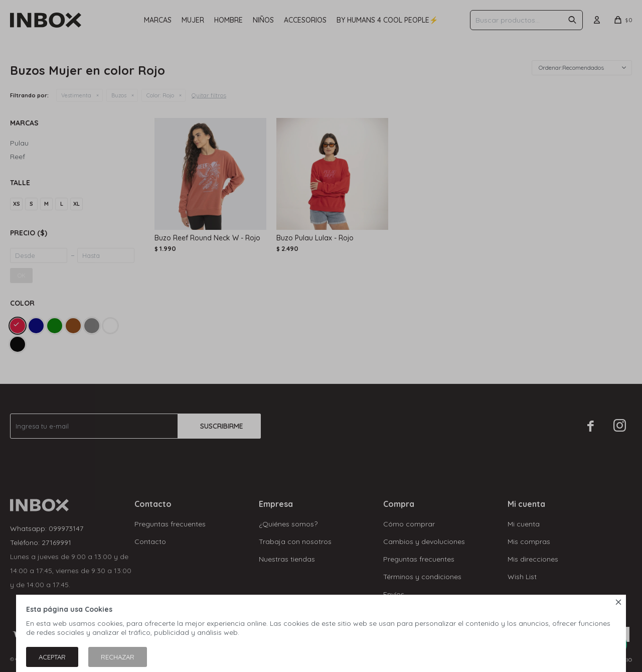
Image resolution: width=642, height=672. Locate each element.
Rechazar (118, 657)
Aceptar (52, 657)
